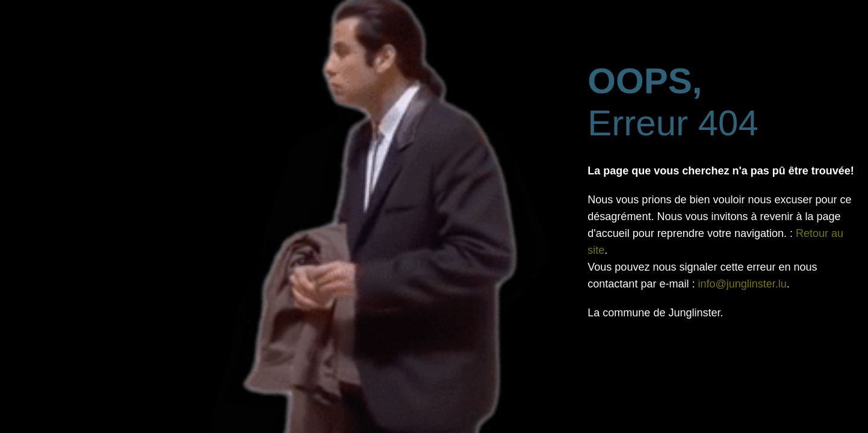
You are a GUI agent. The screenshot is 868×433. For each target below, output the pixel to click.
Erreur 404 (673, 102)
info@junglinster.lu (742, 284)
